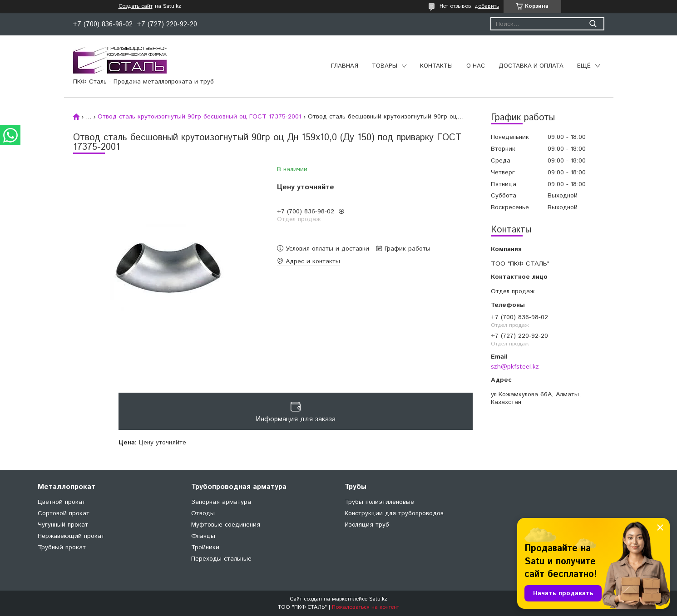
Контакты (436, 66)
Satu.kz (378, 599)
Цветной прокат (62, 502)
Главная (345, 66)
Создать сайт (136, 6)
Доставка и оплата (531, 66)
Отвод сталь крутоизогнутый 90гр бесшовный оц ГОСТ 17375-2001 (199, 117)
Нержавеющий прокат (71, 536)
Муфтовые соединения (226, 525)
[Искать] (593, 24)
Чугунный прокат (63, 525)
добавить (487, 6)
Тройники (205, 547)
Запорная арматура (221, 502)
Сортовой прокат (64, 513)
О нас (476, 66)
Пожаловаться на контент (366, 607)
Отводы (203, 513)
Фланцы (203, 536)
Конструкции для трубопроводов (394, 513)
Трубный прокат (62, 547)
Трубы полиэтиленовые (379, 502)
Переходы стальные (221, 559)
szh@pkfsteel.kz (515, 367)
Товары (385, 66)
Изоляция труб (367, 525)
